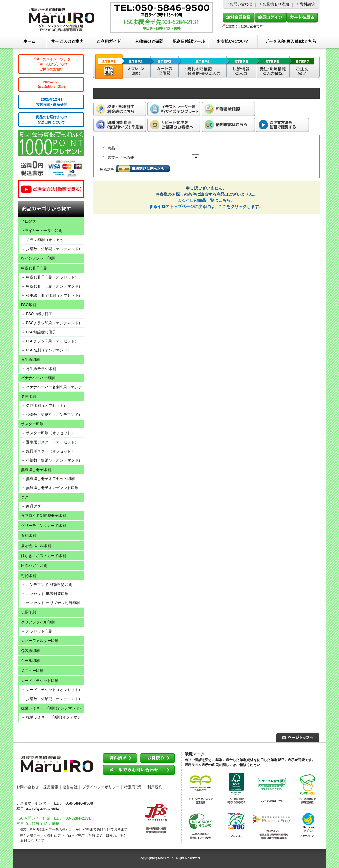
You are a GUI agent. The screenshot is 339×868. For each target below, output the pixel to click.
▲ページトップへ (298, 737)
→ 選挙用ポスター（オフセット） (50, 442)
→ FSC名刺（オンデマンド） (46, 350)
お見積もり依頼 (276, 4)
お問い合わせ (241, 4)
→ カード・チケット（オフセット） (52, 690)
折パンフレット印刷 (38, 258)
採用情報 (51, 787)
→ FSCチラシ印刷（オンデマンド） (52, 323)
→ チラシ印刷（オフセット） (46, 240)
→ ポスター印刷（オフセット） (48, 433)
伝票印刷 (28, 612)
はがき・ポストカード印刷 (43, 556)
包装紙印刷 (30, 651)
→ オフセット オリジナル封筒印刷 (51, 603)
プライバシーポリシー (101, 787)
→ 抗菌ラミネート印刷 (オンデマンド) (50, 718)
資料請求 (307, 4)
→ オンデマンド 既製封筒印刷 (47, 585)
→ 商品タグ (31, 506)
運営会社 (70, 787)
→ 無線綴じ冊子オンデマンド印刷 (50, 488)
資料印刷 (28, 536)
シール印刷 (30, 661)
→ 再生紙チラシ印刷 (39, 369)
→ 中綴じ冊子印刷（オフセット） (50, 277)
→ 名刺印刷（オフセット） (44, 406)
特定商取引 (134, 787)
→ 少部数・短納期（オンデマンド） (52, 249)
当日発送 (28, 221)
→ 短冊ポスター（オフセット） (48, 451)
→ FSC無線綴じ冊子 (39, 332)
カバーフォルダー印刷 (40, 641)
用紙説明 (107, 169)
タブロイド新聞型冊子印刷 (43, 516)
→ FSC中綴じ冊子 (37, 314)
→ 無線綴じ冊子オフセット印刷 (48, 479)
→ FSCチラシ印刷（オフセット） (50, 341)
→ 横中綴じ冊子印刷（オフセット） (52, 295)
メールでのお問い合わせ (139, 770)
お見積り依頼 (158, 758)
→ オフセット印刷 (37, 631)
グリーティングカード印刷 (43, 526)
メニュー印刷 (32, 671)
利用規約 (155, 787)
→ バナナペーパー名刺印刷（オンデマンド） (51, 388)
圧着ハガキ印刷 (34, 566)
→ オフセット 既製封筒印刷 (45, 594)
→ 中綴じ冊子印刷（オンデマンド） (52, 286)
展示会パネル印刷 (36, 546)
